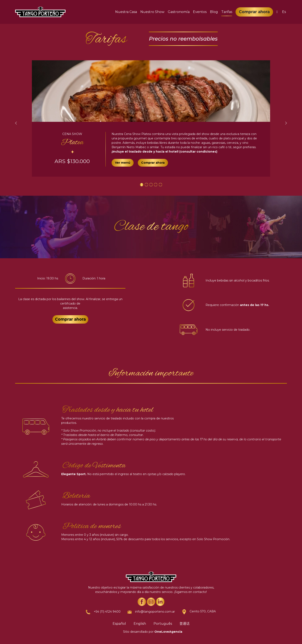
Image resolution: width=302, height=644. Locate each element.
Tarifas (227, 12)
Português (163, 624)
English (140, 624)
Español (119, 624)
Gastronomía (179, 12)
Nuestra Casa (126, 12)
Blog (214, 12)
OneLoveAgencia (168, 632)
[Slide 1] (142, 185)
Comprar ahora (254, 12)
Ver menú (123, 163)
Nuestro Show (152, 12)
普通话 (185, 624)
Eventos (200, 12)
